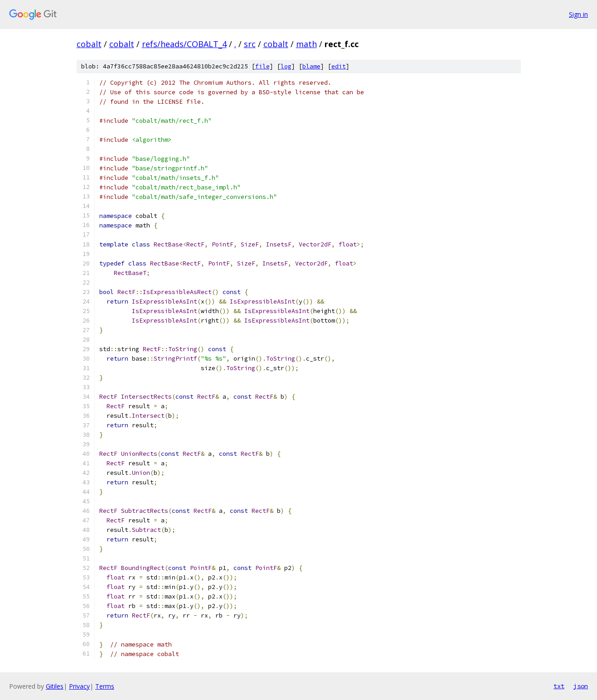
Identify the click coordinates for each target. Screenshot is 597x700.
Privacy (79, 686)
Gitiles (55, 686)
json (581, 686)
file (262, 66)
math (306, 44)
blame (311, 66)
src (250, 44)
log (286, 66)
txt (559, 686)
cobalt (89, 44)
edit (339, 66)
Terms (105, 686)
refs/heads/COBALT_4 (184, 44)
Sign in (578, 14)
